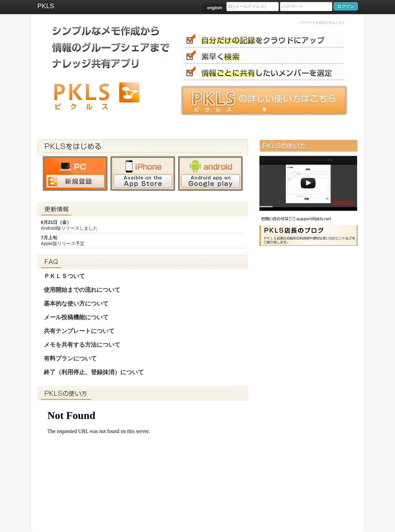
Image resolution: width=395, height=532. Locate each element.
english (215, 8)
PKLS (46, 6)
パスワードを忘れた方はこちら (322, 22)
